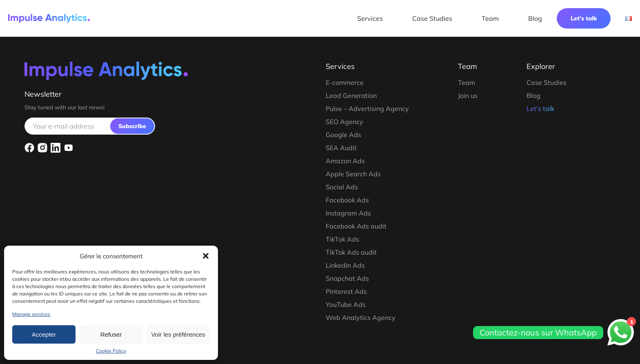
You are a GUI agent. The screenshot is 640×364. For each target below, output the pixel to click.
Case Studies (432, 18)
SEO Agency (344, 122)
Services (370, 18)
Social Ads (342, 187)
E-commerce (345, 82)
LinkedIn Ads (345, 265)
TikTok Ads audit (351, 252)
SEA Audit (341, 148)
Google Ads (343, 135)
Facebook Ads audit (356, 226)
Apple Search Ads (353, 174)
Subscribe (132, 126)
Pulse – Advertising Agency (367, 109)
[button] (206, 256)
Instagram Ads (348, 213)
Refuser (111, 334)
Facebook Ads (347, 200)
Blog (535, 18)
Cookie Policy (111, 351)
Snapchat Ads (347, 278)
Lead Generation (351, 95)
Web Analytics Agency (361, 317)
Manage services (31, 314)
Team (490, 18)
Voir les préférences (178, 334)
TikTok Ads (342, 239)
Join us (468, 95)
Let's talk (584, 18)
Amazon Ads (345, 161)
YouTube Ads (346, 304)
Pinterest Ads (346, 291)
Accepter (44, 334)
